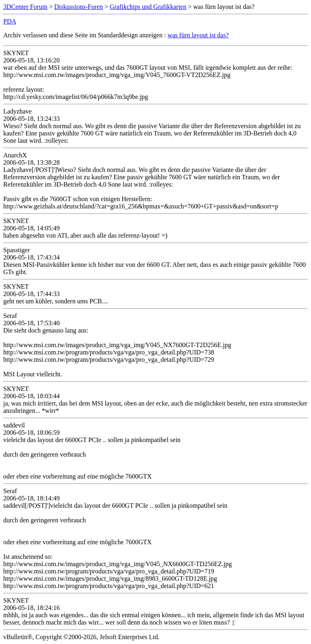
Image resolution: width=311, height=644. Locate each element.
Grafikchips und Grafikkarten (148, 7)
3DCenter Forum (25, 7)
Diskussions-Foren (79, 7)
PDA (10, 21)
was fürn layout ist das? (198, 35)
